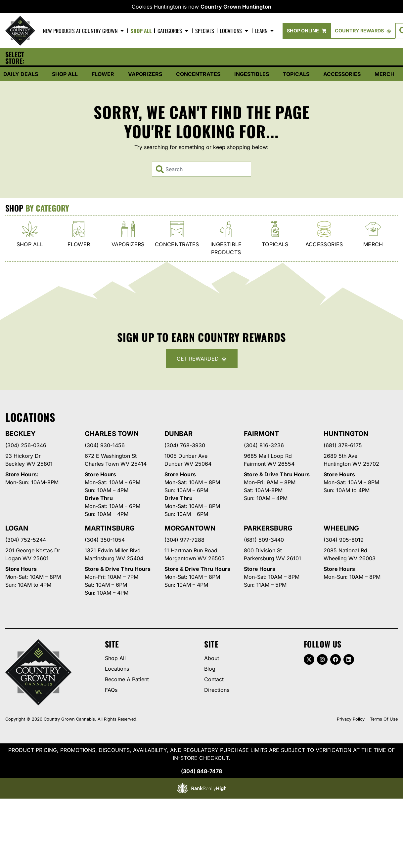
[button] (79, 58)
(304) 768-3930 (185, 446)
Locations (235, 31)
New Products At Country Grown (84, 31)
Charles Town (112, 435)
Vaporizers (145, 75)
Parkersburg (268, 529)
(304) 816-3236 (264, 446)
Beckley (21, 435)
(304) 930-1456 (105, 446)
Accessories (342, 75)
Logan (17, 529)
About (212, 659)
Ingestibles (252, 75)
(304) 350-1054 (105, 541)
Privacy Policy (351, 720)
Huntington (346, 435)
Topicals (296, 75)
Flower (103, 75)
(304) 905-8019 (344, 541)
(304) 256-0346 (26, 446)
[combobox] (201, 170)
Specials (205, 31)
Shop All (141, 31)
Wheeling (341, 529)
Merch (384, 75)
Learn (265, 31)
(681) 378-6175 (343, 446)
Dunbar (179, 435)
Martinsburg (110, 529)
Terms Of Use (384, 720)
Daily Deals (21, 75)
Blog (210, 670)
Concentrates (198, 75)
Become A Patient (127, 680)
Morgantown (190, 529)
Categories (173, 31)
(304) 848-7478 (201, 772)
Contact (214, 680)
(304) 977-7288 (184, 541)
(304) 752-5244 (26, 541)
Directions (217, 691)
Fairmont (261, 435)
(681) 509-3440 (264, 541)
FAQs (111, 691)
